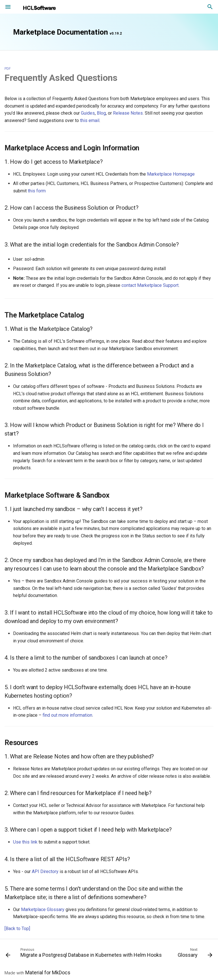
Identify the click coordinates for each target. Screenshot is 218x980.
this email (90, 120)
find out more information (67, 715)
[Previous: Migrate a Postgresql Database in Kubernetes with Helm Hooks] (84, 954)
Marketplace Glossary (43, 909)
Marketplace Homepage (171, 174)
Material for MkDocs (48, 973)
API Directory (45, 871)
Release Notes (128, 113)
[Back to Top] (17, 929)
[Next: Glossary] (194, 954)
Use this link (25, 842)
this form (37, 191)
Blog (101, 113)
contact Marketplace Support (150, 285)
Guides (88, 113)
